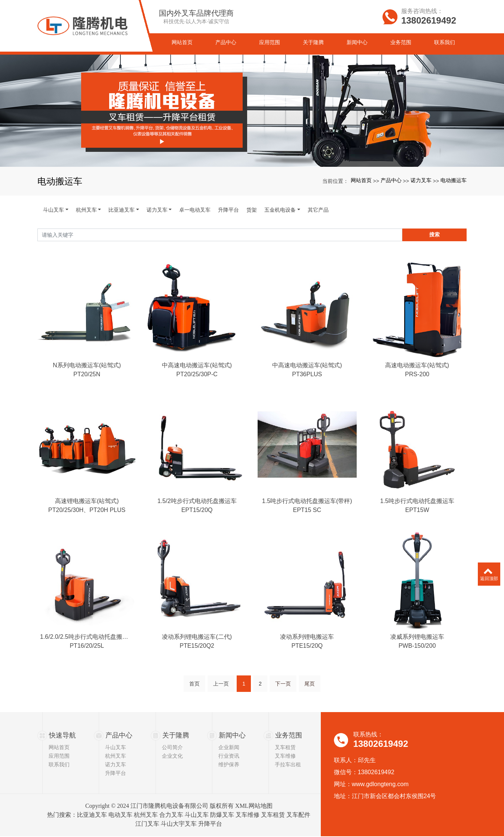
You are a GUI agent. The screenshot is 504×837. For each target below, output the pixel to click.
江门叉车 (147, 824)
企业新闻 (229, 748)
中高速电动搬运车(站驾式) (197, 373)
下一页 (283, 699)
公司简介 (172, 748)
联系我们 (59, 765)
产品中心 (391, 180)
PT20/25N (87, 382)
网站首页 (361, 180)
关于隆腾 (176, 736)
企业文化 (172, 757)
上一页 (221, 699)
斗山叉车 (53, 210)
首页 (194, 699)
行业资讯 (229, 757)
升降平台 (228, 210)
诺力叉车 (421, 180)
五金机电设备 (280, 210)
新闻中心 (232, 736)
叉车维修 (285, 757)
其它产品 (318, 210)
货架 (252, 210)
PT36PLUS (307, 382)
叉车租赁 (285, 748)
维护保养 (229, 765)
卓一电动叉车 (195, 210)
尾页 (310, 699)
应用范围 (59, 757)
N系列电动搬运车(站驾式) (87, 373)
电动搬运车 (454, 180)
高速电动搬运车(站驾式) (417, 373)
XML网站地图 (254, 807)
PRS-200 (417, 382)
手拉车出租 (288, 765)
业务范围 (289, 736)
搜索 (434, 234)
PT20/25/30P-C (197, 382)
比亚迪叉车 (122, 210)
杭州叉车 (86, 210)
